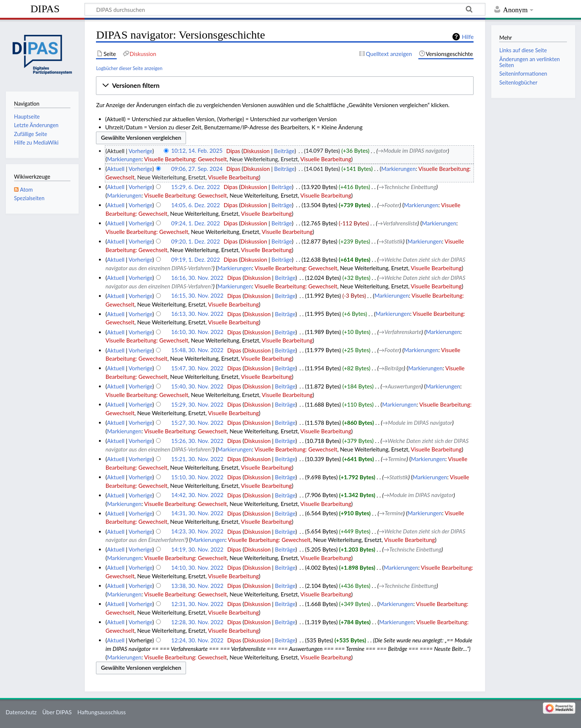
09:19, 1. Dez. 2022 (196, 259)
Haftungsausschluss (102, 712)
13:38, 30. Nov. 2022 (197, 586)
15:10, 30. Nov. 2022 (197, 477)
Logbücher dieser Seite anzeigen (129, 68)
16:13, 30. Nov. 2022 (197, 314)
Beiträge (284, 151)
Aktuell (116, 169)
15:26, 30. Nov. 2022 (197, 441)
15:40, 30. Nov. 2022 (197, 386)
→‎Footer (389, 205)
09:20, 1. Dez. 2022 (196, 241)
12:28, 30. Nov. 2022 (197, 622)
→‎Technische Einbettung (407, 187)
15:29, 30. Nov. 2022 (197, 404)
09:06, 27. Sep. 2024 (197, 169)
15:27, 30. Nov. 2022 (197, 423)
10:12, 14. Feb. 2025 (197, 151)
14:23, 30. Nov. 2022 (197, 532)
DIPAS (45, 9)
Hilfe (468, 37)
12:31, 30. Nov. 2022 (197, 604)
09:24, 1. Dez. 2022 (196, 223)
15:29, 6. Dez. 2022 (196, 187)
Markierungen (124, 159)
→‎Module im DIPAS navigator (413, 151)
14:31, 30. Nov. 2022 (197, 513)
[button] (285, 86)
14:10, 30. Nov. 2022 (197, 567)
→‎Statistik (391, 241)
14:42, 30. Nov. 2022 (197, 495)
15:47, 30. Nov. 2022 (197, 368)
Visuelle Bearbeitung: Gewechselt (185, 159)
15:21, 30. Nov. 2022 (197, 459)
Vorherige (140, 151)
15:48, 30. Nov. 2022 (197, 350)
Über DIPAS (57, 712)
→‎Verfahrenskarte (400, 332)
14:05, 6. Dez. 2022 (196, 205)
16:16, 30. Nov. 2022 (197, 278)
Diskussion (256, 151)
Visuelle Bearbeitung (326, 159)
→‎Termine (394, 459)
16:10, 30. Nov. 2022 (197, 332)
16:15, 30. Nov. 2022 (197, 296)
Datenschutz (21, 712)
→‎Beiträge (391, 368)
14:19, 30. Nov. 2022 (197, 549)
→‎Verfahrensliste (397, 223)
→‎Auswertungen (402, 386)
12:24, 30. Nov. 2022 (197, 640)
